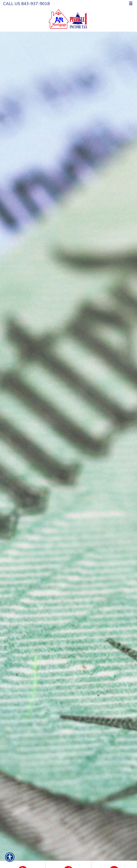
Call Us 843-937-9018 (26, 4)
